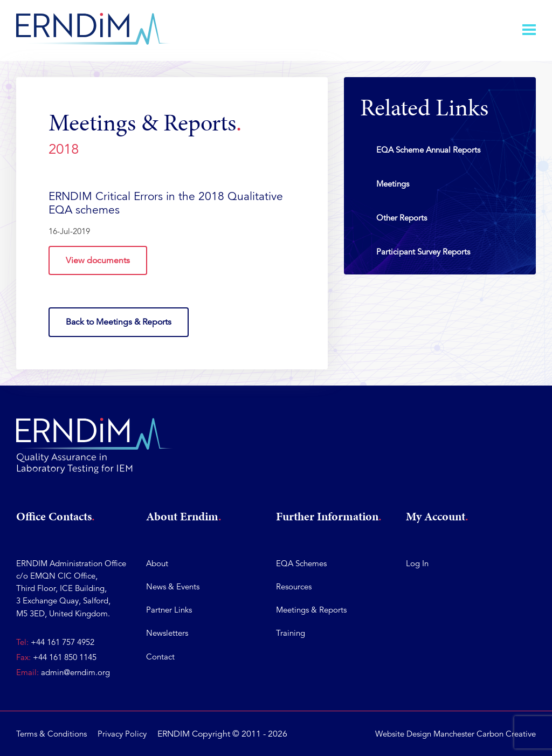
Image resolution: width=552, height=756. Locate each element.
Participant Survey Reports (423, 252)
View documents (98, 260)
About (157, 563)
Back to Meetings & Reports (119, 322)
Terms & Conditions (51, 734)
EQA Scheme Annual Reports (428, 150)
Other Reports (402, 218)
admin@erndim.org (75, 672)
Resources (294, 586)
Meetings (393, 184)
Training (291, 633)
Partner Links (169, 610)
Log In (417, 563)
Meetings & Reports (311, 610)
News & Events (173, 586)
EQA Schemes (301, 563)
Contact (160, 657)
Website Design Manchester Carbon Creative (456, 734)
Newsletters (167, 633)
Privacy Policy (122, 734)
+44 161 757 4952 (63, 642)
